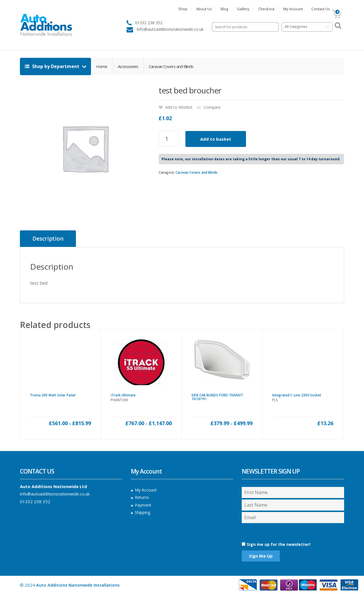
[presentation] (272, 532)
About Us (204, 9)
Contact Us (321, 9)
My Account (293, 9)
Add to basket (216, 139)
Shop (183, 9)
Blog (224, 9)
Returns (142, 497)
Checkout (266, 9)
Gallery (243, 9)
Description (48, 239)
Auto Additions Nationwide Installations (78, 585)
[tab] (48, 239)
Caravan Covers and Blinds (197, 172)
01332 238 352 (35, 501)
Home (102, 66)
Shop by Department (53, 66)
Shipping (142, 512)
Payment (143, 505)
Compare (212, 107)
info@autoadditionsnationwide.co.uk (55, 494)
